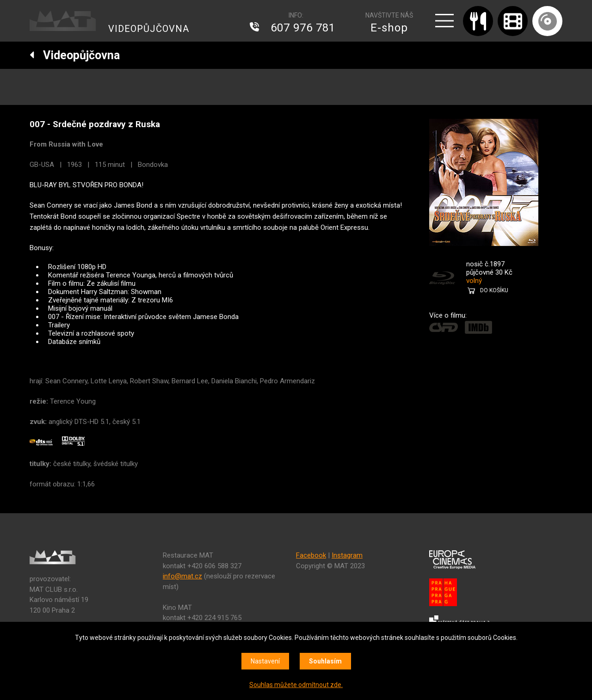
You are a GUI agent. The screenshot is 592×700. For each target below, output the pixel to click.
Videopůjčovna (75, 55)
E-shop (389, 28)
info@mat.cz (182, 576)
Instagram (347, 555)
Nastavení (265, 661)
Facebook (311, 555)
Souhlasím (325, 661)
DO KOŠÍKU (494, 290)
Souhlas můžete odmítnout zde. (296, 685)
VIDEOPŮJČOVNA (149, 29)
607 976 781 (303, 28)
